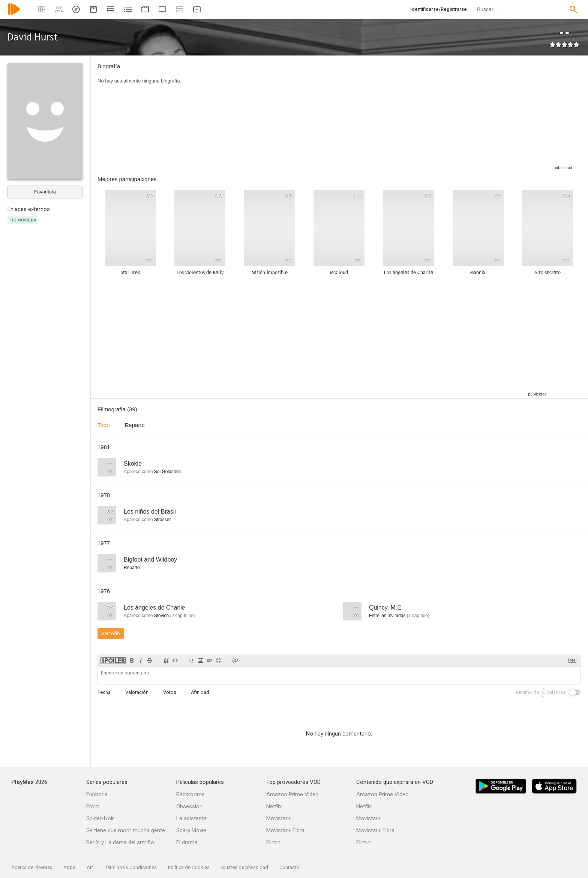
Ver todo (111, 633)
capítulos (182, 616)
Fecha (104, 692)
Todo (104, 425)
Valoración (137, 692)
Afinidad (200, 692)
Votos (170, 692)
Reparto (135, 425)
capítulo (418, 616)
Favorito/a (45, 192)
